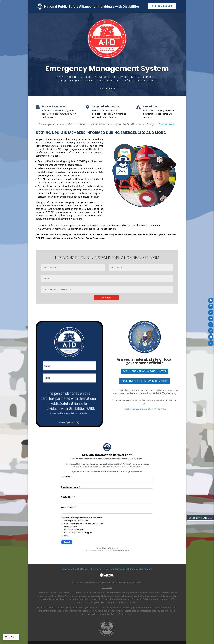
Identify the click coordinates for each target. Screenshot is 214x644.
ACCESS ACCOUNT (162, 6)
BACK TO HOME (107, 88)
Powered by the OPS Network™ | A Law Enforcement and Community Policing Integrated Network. (107, 569)
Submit (106, 298)
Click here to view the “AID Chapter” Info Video (145, 409)
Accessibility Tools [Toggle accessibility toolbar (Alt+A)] (197, 518)
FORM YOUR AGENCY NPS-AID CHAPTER (145, 371)
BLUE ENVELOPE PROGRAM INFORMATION (145, 381)
